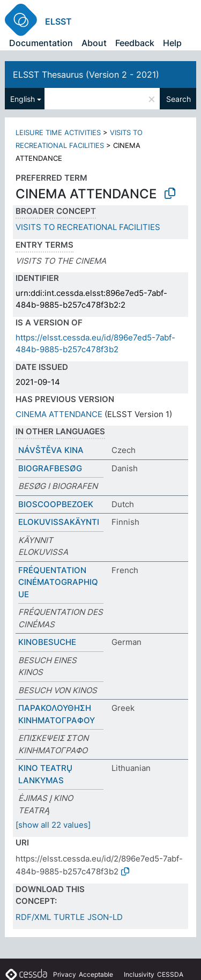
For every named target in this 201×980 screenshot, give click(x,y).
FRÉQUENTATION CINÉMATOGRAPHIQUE (58, 582)
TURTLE (69, 917)
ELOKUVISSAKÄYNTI (59, 522)
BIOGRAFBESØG (50, 468)
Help (172, 43)
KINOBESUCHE (47, 642)
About (94, 43)
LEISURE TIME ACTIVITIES (58, 132)
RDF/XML (33, 917)
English (23, 99)
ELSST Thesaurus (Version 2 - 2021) (86, 75)
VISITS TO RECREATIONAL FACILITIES (88, 227)
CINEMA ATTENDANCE (59, 414)
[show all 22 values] (53, 825)
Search (178, 99)
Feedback (135, 43)
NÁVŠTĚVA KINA (51, 450)
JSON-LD (105, 917)
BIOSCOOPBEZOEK (56, 504)
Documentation (41, 43)
